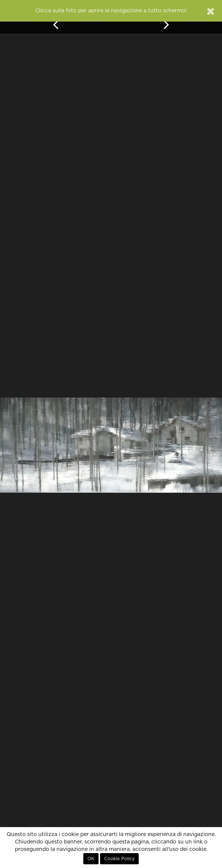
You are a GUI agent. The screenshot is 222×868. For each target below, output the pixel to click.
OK (91, 859)
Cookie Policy (119, 859)
